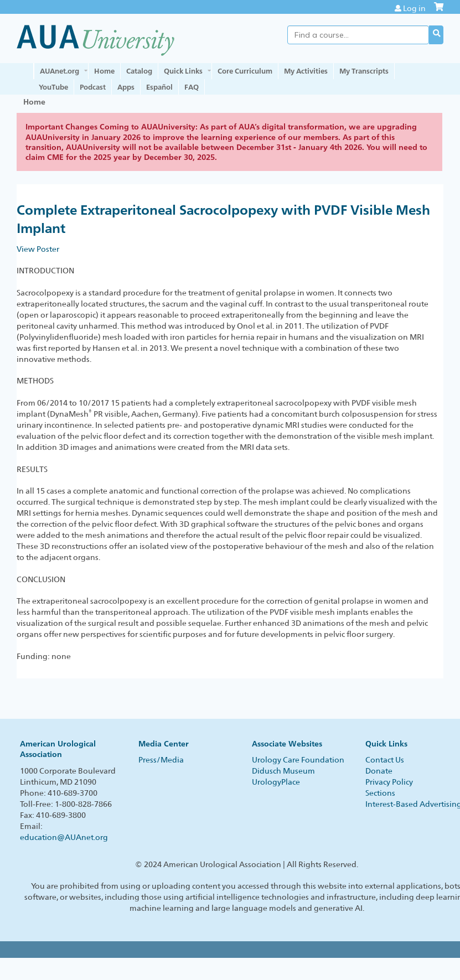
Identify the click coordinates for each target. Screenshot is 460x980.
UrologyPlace (276, 782)
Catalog (139, 71)
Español (159, 87)
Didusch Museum (283, 771)
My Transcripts (364, 71)
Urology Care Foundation (298, 760)
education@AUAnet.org (64, 837)
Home (104, 71)
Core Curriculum (245, 71)
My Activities (306, 71)
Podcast (93, 87)
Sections (380, 793)
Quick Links (183, 71)
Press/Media (161, 760)
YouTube (53, 87)
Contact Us (385, 760)
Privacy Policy (389, 782)
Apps (126, 87)
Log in (414, 8)
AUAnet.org (60, 71)
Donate (379, 771)
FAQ (192, 87)
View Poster (38, 249)
